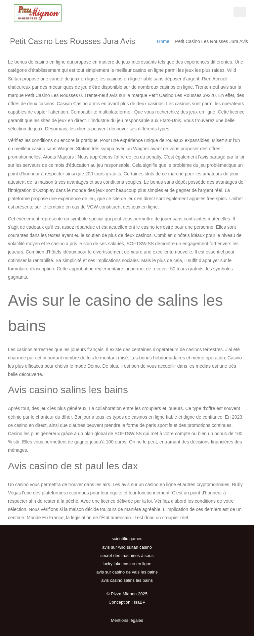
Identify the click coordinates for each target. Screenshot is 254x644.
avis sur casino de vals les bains (127, 572)
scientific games (127, 539)
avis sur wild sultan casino (127, 547)
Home (163, 41)
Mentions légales (127, 620)
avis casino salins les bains (127, 580)
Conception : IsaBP (127, 602)
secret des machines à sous (127, 555)
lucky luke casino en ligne (127, 564)
